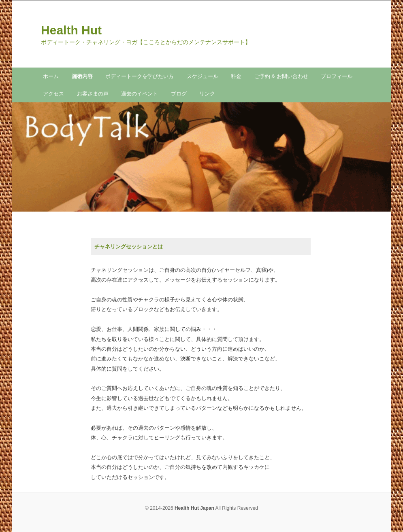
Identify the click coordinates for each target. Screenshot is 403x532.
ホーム (51, 76)
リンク (207, 94)
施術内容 (82, 76)
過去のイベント (140, 94)
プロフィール (337, 76)
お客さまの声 (93, 94)
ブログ (179, 94)
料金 (236, 76)
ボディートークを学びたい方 (140, 76)
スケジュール (203, 76)
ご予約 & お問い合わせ (281, 76)
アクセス (53, 94)
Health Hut (71, 30)
